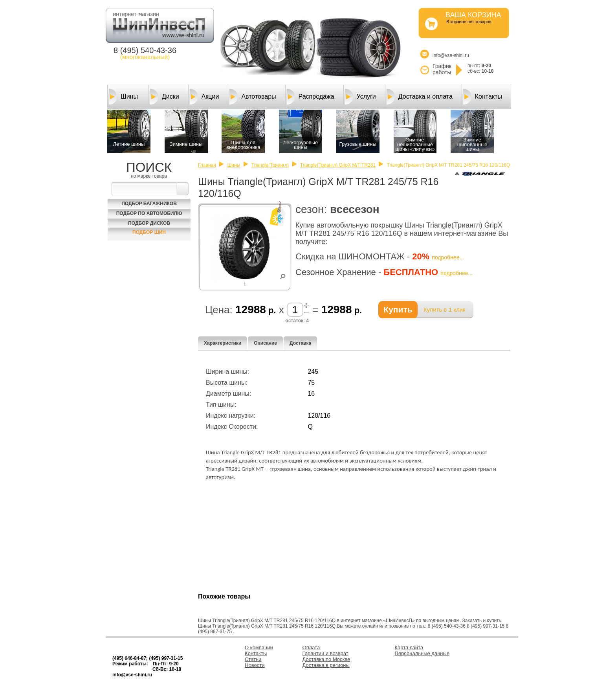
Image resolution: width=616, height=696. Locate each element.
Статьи (253, 659)
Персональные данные (422, 653)
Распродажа (311, 97)
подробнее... (448, 257)
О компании (259, 647)
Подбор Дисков (149, 223)
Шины (123, 97)
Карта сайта (409, 647)
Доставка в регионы (326, 665)
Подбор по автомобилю (149, 213)
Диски (165, 97)
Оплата (311, 647)
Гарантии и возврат (325, 653)
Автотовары (253, 97)
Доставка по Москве (326, 659)
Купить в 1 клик (445, 309)
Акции (204, 97)
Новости (255, 665)
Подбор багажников (149, 204)
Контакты (483, 97)
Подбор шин (149, 232)
